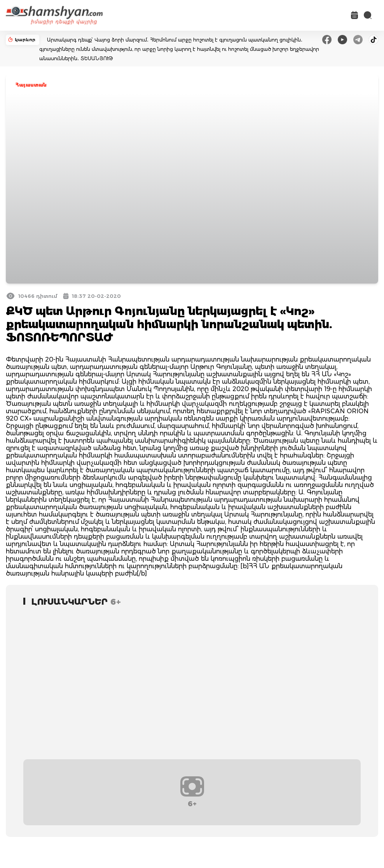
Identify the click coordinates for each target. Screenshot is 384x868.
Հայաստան (31, 85)
